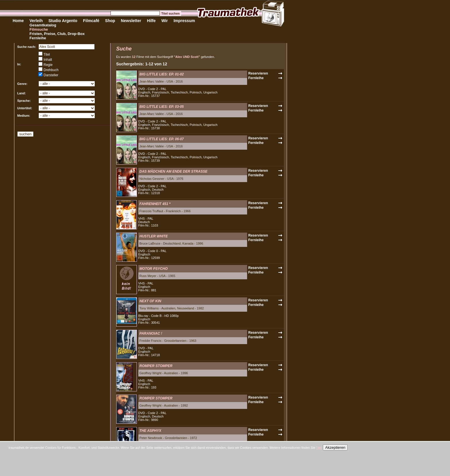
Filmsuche (39, 29)
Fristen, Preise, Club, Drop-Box (57, 34)
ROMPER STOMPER (156, 366)
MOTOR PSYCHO (154, 269)
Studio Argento (63, 21)
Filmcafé (91, 21)
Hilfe (151, 21)
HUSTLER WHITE (154, 236)
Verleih (36, 21)
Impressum (184, 21)
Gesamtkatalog (43, 25)
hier (319, 448)
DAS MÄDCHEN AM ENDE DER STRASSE (173, 171)
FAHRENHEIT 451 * (155, 204)
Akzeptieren (335, 447)
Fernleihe (38, 38)
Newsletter (131, 21)
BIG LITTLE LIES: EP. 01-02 (162, 74)
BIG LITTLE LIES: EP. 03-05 (162, 107)
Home (18, 21)
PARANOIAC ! (151, 333)
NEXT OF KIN (150, 301)
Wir (164, 21)
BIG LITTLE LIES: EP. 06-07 (162, 139)
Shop (110, 21)
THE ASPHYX (150, 431)
